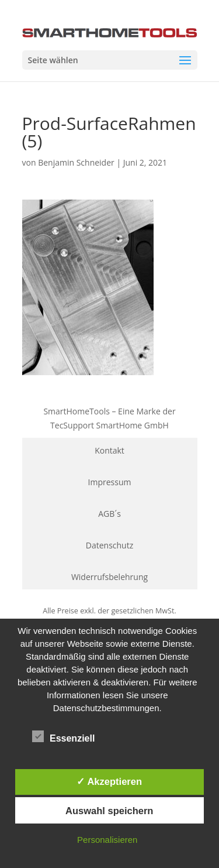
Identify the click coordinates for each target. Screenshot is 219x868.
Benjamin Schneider (76, 162)
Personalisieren (107, 840)
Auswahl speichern (109, 811)
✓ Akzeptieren (109, 781)
